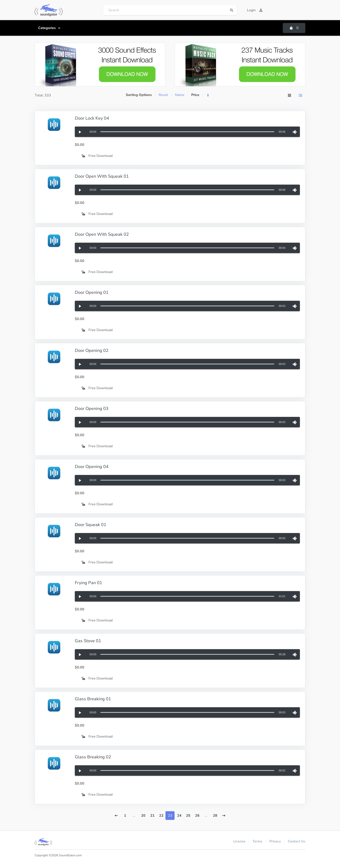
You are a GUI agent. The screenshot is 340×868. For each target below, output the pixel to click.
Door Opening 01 (92, 292)
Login (255, 10)
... (134, 816)
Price (195, 95)
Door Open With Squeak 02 (102, 234)
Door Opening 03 (92, 409)
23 (170, 816)
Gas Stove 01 (88, 641)
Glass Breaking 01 (93, 699)
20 (143, 816)
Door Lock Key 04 (92, 118)
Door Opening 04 (92, 467)
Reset (163, 95)
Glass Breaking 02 (93, 757)
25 (188, 816)
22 (161, 816)
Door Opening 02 (92, 350)
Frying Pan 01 (88, 583)
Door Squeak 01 (91, 525)
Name (180, 95)
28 (215, 816)
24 (179, 816)
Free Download (97, 156)
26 (197, 816)
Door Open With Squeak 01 (102, 176)
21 (152, 816)
